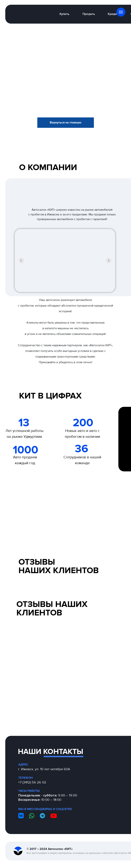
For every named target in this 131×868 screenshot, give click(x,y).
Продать (89, 14)
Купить (64, 14)
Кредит (113, 14)
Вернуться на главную (66, 123)
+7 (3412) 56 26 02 (32, 782)
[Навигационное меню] (121, 12)
